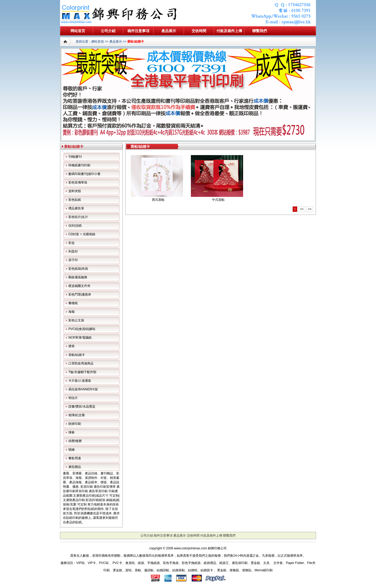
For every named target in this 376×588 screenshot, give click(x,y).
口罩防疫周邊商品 (81, 363)
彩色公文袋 (76, 320)
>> (310, 209)
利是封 (73, 251)
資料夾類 (75, 191)
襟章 (72, 346)
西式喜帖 (158, 200)
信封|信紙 (75, 226)
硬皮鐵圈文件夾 (79, 286)
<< (302, 209)
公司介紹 (108, 31)
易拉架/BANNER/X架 (83, 389)
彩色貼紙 (75, 200)
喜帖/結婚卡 (135, 42)
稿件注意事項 (138, 31)
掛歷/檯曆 (75, 441)
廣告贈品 (75, 467)
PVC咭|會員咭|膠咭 (82, 329)
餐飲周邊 (75, 458)
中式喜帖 (218, 200)
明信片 (73, 398)
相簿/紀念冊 (77, 415)
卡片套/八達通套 (80, 381)
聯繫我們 (260, 31)
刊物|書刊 (75, 157)
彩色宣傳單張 (78, 183)
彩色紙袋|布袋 (78, 269)
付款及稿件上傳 (229, 31)
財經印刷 (75, 424)
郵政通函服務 (78, 277)
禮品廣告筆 (76, 208)
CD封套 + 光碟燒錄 (82, 234)
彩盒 (72, 243)
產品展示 (169, 31)
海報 (72, 312)
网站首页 (78, 31)
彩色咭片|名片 (78, 217)
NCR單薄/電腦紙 (80, 338)
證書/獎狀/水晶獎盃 (82, 407)
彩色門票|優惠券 (80, 295)
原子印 (73, 260)
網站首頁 (98, 42)
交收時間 (199, 31)
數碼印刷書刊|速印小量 (84, 174)
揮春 (72, 432)
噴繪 (72, 450)
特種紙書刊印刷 (79, 165)
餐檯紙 (73, 303)
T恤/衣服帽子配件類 (82, 372)
